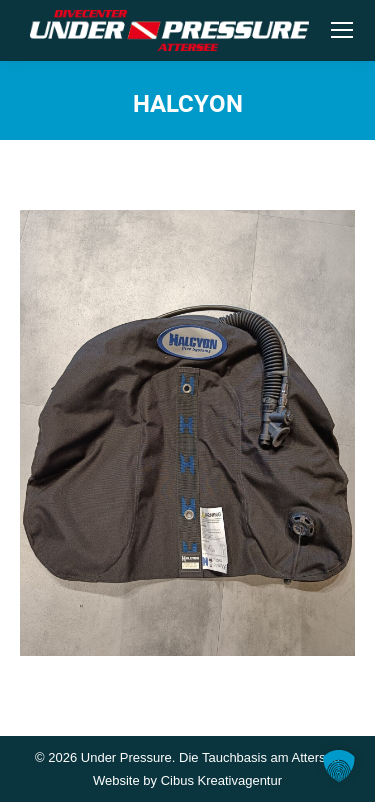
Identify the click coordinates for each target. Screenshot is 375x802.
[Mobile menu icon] (342, 30)
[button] (339, 766)
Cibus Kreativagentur (221, 780)
